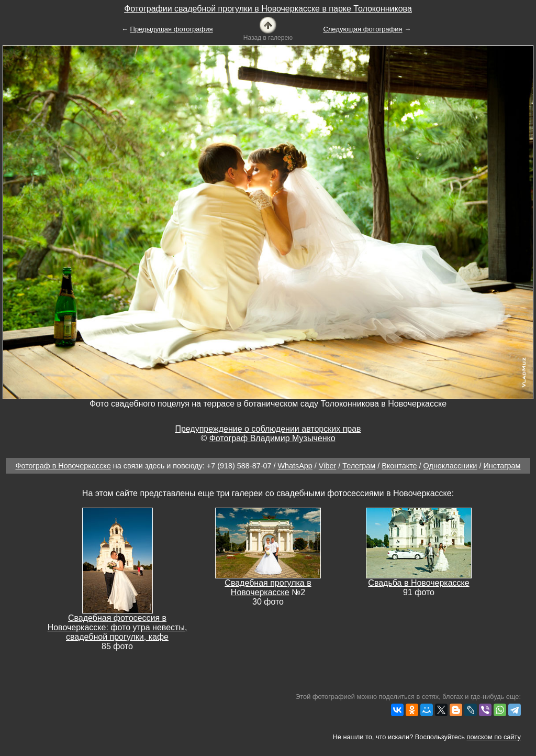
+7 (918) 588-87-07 (239, 466)
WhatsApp (295, 466)
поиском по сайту (494, 737)
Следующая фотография (362, 29)
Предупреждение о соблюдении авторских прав (268, 429)
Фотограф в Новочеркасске (63, 466)
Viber (327, 466)
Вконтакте (399, 466)
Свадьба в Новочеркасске (418, 583)
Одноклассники (450, 466)
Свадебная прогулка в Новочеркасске (268, 588)
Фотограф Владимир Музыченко (272, 438)
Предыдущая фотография (172, 29)
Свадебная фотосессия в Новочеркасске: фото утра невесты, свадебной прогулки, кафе (118, 627)
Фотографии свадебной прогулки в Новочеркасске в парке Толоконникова (268, 9)
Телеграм (359, 466)
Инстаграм (502, 466)
